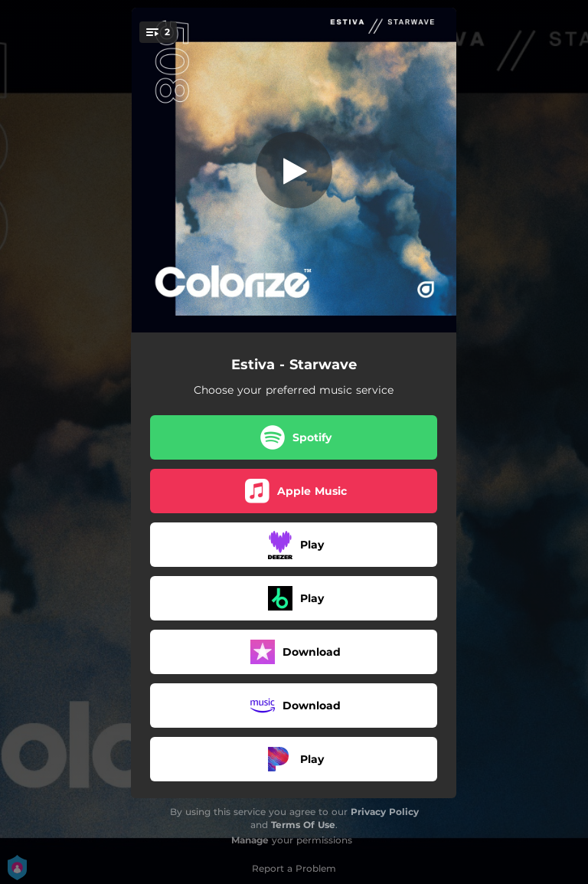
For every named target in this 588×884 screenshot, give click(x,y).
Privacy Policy (385, 812)
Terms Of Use (303, 825)
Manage (250, 840)
